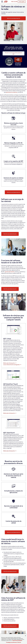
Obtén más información (9, 363)
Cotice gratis (22, 2)
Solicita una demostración (14, 18)
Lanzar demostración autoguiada (11, 365)
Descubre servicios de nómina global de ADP (14, 53)
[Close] (25, 636)
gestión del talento (10, 272)
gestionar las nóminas (12, 92)
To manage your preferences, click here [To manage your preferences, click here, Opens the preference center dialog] (14, 642)
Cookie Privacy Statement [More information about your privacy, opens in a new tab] (17, 641)
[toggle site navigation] (2, 2)
